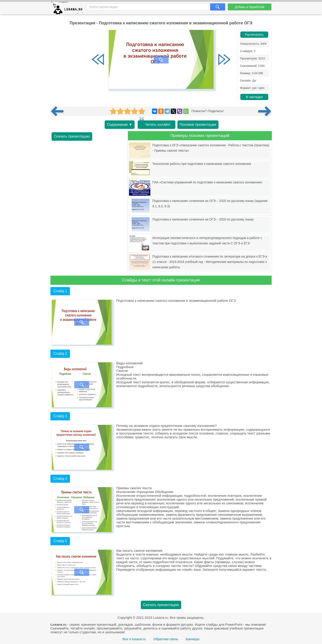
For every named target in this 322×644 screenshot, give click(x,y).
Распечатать (254, 35)
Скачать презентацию (72, 136)
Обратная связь (166, 639)
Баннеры (193, 639)
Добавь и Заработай (249, 7)
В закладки (254, 97)
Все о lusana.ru (134, 639)
